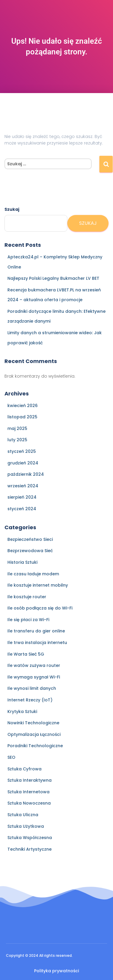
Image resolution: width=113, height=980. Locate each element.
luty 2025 (17, 440)
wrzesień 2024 (23, 486)
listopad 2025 (22, 417)
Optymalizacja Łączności (34, 734)
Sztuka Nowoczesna (29, 803)
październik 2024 (26, 474)
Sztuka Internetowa (28, 792)
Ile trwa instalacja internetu (37, 643)
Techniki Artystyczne (30, 849)
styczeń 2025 (22, 451)
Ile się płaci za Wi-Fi (28, 620)
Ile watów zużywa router (34, 665)
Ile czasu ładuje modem (33, 574)
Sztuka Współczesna (30, 838)
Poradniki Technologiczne (35, 746)
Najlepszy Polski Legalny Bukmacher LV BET (53, 278)
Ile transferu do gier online (36, 631)
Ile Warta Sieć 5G (26, 654)
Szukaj (12, 209)
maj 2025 (17, 428)
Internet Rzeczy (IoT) (30, 700)
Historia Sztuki (22, 562)
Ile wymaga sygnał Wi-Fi (34, 677)
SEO (11, 757)
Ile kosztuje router (27, 597)
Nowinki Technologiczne (33, 723)
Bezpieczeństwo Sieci (30, 539)
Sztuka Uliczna (23, 815)
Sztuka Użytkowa (26, 826)
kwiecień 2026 (23, 406)
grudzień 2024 (23, 463)
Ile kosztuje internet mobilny (38, 585)
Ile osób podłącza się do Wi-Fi (40, 608)
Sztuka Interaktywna (30, 780)
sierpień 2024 (22, 497)
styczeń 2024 (22, 509)
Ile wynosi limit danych (32, 688)
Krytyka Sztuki (22, 712)
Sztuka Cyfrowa (24, 769)
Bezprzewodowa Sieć (30, 551)
